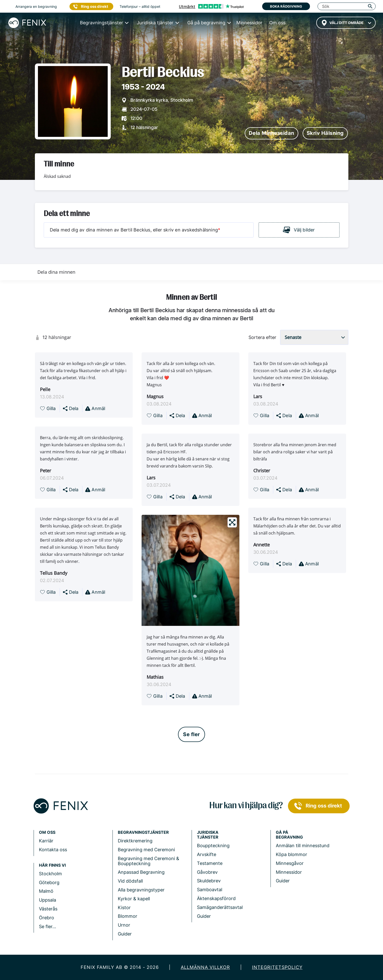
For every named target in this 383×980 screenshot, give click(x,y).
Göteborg (49, 882)
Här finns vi (52, 865)
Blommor (128, 916)
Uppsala (48, 900)
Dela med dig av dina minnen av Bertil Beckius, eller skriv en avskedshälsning (135, 230)
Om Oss (47, 832)
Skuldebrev (209, 881)
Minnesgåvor (290, 863)
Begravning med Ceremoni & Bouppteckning (149, 861)
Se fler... (48, 926)
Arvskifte (207, 854)
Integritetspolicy (277, 967)
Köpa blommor (291, 854)
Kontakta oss (53, 850)
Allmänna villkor (205, 967)
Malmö (46, 891)
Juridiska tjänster (208, 835)
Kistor (124, 908)
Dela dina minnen (56, 272)
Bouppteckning (213, 846)
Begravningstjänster (143, 832)
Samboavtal (210, 890)
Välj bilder (299, 230)
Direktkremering (135, 841)
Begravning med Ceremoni (146, 850)
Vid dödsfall (130, 881)
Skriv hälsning (325, 133)
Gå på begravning (289, 835)
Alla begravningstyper (141, 890)
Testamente (210, 863)
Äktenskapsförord (216, 898)
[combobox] (346, 23)
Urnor (124, 925)
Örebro (47, 918)
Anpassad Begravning (141, 872)
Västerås (48, 909)
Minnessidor (289, 872)
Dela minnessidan (272, 133)
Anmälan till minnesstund (303, 846)
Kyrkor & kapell (134, 899)
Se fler (191, 734)
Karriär (46, 841)
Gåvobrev (207, 872)
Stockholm (50, 874)
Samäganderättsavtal (220, 907)
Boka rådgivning (286, 6)
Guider (125, 934)
